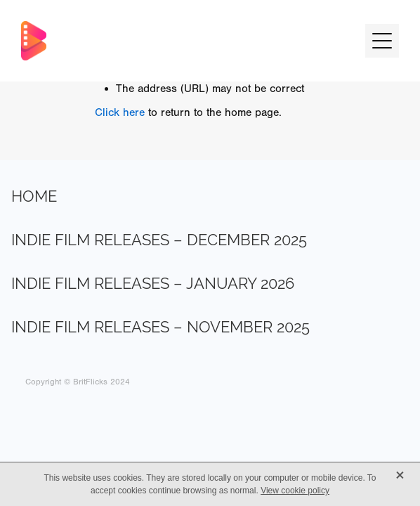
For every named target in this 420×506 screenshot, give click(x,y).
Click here (120, 112)
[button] (382, 41)
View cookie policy (295, 491)
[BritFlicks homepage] (186, 41)
